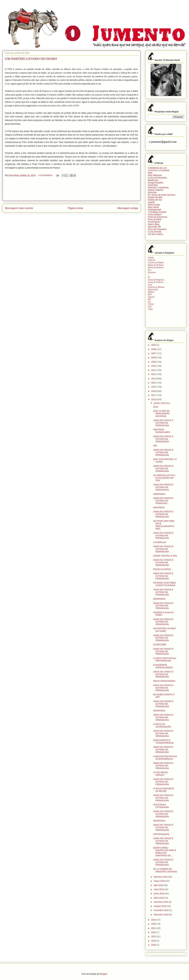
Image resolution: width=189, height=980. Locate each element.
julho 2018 (159, 898)
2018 (154, 399)
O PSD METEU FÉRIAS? (161, 774)
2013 (154, 379)
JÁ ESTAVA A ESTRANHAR (161, 806)
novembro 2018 (161, 910)
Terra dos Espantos (157, 229)
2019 (154, 920)
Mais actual (153, 207)
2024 (154, 941)
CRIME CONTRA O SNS (165, 556)
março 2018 (160, 881)
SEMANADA (159, 494)
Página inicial (75, 208)
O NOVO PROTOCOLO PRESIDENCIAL (165, 659)
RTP (150, 294)
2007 (154, 353)
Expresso (152, 272)
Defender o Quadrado (158, 188)
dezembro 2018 (161, 915)
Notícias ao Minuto (156, 287)
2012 (154, 374)
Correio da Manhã (156, 263)
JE (149, 277)
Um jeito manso (155, 234)
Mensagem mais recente (19, 208)
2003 (154, 345)
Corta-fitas (153, 185)
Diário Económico (156, 267)
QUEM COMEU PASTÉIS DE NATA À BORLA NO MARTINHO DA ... (165, 852)
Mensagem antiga (128, 208)
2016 (154, 391)
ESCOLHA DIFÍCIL (162, 569)
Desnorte (152, 192)
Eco (150, 270)
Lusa (150, 285)
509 (155, 446)
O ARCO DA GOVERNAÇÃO (162, 725)
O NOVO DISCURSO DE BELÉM (163, 790)
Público (151, 292)
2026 (154, 945)
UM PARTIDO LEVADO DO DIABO (164, 630)
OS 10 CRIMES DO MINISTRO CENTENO (165, 870)
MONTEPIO (159, 507)
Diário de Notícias (156, 265)
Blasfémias (153, 180)
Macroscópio (154, 205)
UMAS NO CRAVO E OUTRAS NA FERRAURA (163, 501)
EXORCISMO (160, 645)
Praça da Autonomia (157, 217)
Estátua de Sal (155, 200)
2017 (154, 395)
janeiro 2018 (160, 403)
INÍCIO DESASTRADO (164, 681)
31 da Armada (155, 232)
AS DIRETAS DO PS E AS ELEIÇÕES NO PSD (164, 478)
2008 (154, 358)
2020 (154, 924)
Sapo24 (151, 297)
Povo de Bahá (155, 219)
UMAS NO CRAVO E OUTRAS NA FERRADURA (163, 423)
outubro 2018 (160, 906)
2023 (154, 936)
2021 (154, 928)
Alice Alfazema (155, 175)
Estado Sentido (155, 197)
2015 (154, 387)
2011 (154, 370)
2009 (154, 362)
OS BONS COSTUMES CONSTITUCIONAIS (164, 584)
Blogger (103, 974)
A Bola (151, 258)
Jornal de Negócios (156, 280)
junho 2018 (159, 894)
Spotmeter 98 (154, 227)
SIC (150, 299)
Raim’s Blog (154, 224)
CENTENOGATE (161, 834)
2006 (154, 349)
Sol (149, 302)
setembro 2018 (161, 902)
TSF (150, 307)
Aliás (150, 173)
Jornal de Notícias (156, 282)
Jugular (151, 202)
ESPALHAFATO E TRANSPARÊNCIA (163, 742)
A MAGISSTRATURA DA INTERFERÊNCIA (165, 758)
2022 (154, 932)
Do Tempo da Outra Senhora (162, 195)
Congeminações (156, 183)
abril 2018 (159, 885)
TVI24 (151, 304)
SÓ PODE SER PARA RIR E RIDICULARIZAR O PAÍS (164, 525)
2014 (154, 383)
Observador (153, 290)
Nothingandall (154, 210)
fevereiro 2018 (161, 877)
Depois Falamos (156, 190)
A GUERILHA (160, 542)
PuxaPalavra (154, 222)
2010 (154, 366)
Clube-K (152, 260)
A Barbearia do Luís (157, 168)
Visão (150, 309)
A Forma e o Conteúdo (159, 170)
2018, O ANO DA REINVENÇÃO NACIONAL (161, 413)
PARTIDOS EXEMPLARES (162, 431)
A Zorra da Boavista (157, 178)
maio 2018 (159, 889)
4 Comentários (45, 175)
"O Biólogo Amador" (157, 212)
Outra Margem (155, 214)
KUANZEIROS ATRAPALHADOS (163, 666)
